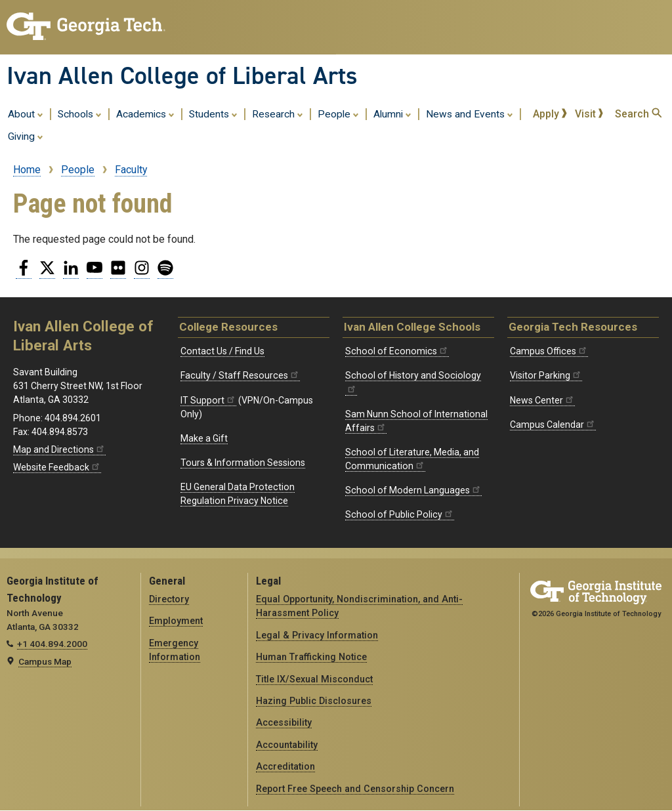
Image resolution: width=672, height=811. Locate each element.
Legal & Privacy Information (317, 635)
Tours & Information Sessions (243, 463)
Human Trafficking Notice (311, 657)
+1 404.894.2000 (52, 644)
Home (27, 170)
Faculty (131, 170)
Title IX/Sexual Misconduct (314, 679)
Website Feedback (57, 467)
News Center (542, 400)
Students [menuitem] (213, 114)
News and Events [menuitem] (470, 114)
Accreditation (285, 766)
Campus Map (45, 661)
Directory (169, 599)
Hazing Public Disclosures (314, 701)
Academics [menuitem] (145, 114)
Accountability (287, 745)
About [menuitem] (26, 114)
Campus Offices (549, 351)
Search (638, 114)
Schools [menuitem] (80, 114)
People (78, 170)
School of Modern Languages (413, 490)
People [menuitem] (338, 114)
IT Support (208, 400)
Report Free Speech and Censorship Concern (355, 789)
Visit (589, 114)
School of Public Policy (400, 514)
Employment (176, 621)
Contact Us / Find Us (222, 351)
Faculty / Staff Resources (240, 375)
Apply (550, 114)
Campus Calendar (553, 425)
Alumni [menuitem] (392, 114)
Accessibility (284, 722)
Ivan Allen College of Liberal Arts (182, 75)
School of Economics (397, 351)
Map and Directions (59, 449)
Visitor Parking (546, 375)
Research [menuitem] (278, 114)
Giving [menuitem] (26, 136)
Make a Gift (204, 438)
